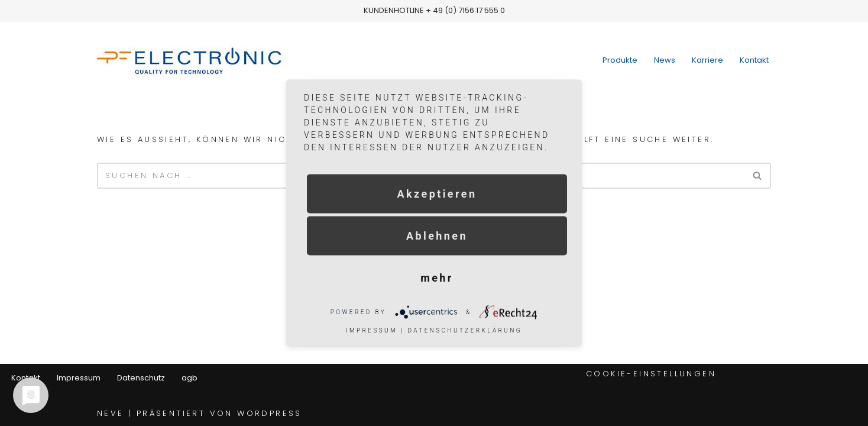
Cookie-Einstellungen (651, 374)
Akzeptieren (437, 194)
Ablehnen (437, 236)
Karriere (707, 60)
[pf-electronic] (200, 60)
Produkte (620, 60)
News (665, 60)
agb (190, 378)
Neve (111, 413)
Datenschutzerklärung (465, 330)
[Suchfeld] (758, 176)
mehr (437, 278)
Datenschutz (141, 378)
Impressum (79, 378)
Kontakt (754, 60)
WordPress (270, 413)
